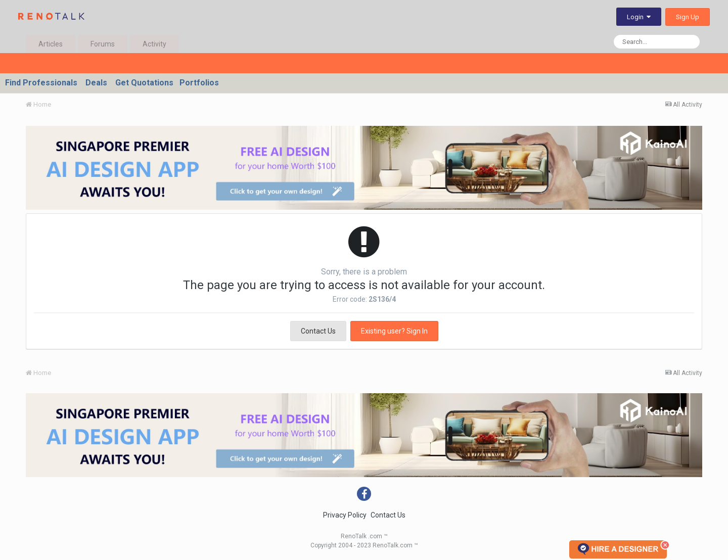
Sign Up (688, 17)
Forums (103, 44)
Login (639, 17)
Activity (154, 44)
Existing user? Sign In (394, 331)
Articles (51, 44)
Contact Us (318, 331)
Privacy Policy (345, 515)
